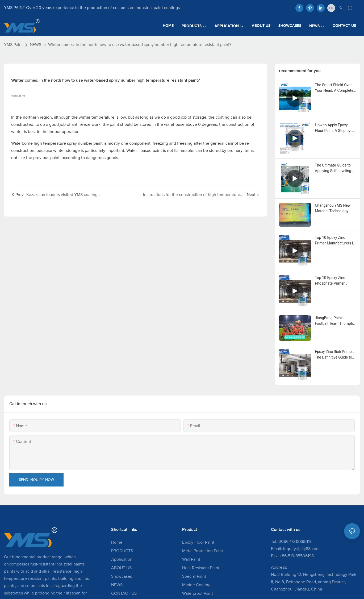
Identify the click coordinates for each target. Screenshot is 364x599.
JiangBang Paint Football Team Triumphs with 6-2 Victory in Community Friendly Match (335, 321)
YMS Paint (13, 45)
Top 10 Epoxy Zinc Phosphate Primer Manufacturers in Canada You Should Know (331, 281)
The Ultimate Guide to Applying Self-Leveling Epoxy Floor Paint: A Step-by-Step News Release (333, 168)
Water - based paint (144, 151)
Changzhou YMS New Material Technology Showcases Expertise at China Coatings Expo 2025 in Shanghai (334, 209)
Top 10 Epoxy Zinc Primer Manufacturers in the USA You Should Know (335, 241)
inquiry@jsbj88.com (301, 549)
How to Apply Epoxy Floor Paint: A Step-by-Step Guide (333, 128)
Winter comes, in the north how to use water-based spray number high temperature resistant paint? (140, 45)
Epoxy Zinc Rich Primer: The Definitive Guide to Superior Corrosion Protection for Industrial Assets (334, 355)
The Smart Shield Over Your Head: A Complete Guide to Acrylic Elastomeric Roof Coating (334, 88)
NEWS (35, 45)
